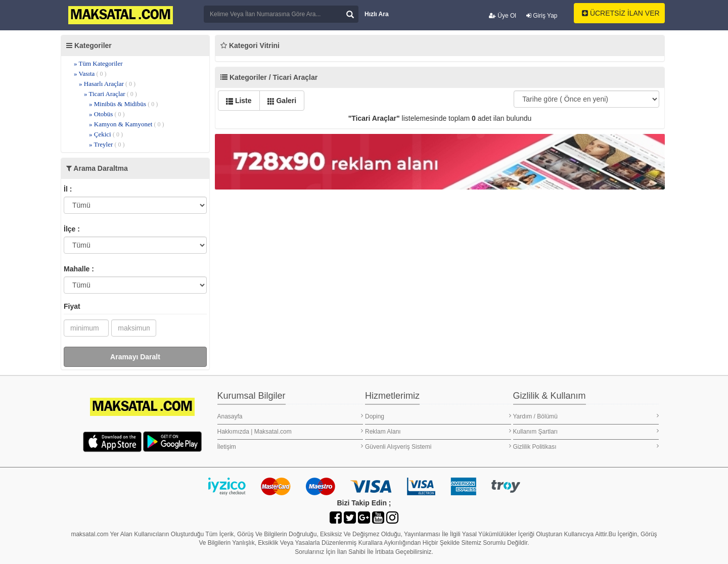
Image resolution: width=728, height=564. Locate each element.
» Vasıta (90, 74)
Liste (239, 101)
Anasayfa (290, 416)
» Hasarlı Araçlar (107, 84)
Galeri (282, 101)
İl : (68, 189)
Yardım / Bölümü (586, 416)
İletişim (290, 446)
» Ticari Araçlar (110, 94)
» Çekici (106, 134)
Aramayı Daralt (135, 357)
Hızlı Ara (377, 14)
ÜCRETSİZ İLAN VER (621, 13)
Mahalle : (79, 269)
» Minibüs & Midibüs (123, 104)
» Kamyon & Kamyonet (127, 124)
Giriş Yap (542, 16)
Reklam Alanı (438, 431)
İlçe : (72, 229)
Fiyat (72, 306)
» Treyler (107, 144)
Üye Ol (503, 16)
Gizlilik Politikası (586, 446)
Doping (438, 416)
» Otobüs (107, 114)
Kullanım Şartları (586, 431)
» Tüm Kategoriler (98, 63)
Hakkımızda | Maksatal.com (290, 431)
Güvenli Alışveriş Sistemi (438, 446)
